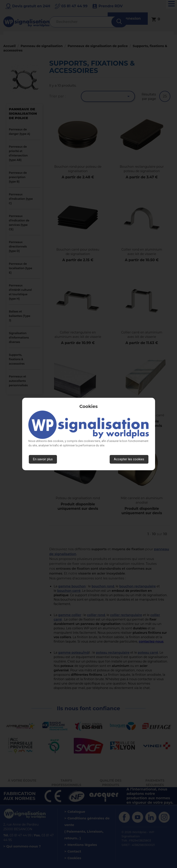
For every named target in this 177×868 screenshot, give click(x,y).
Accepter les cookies (129, 459)
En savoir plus (43, 459)
